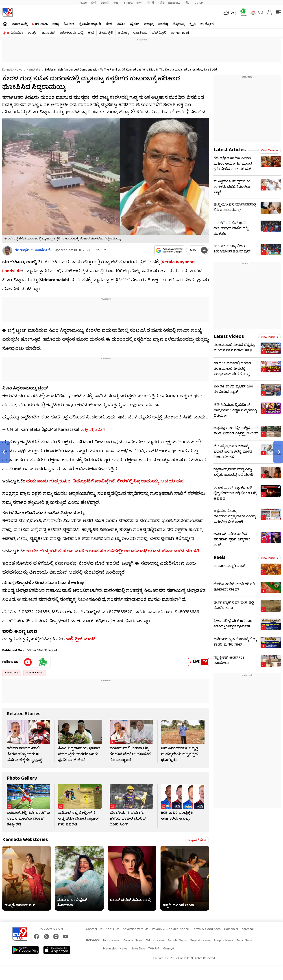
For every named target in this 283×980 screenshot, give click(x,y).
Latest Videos (229, 337)
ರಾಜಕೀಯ (140, 33)
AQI (234, 13)
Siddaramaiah (35, 673)
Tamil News (245, 941)
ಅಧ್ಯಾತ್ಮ (149, 24)
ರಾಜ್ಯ (56, 24)
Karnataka (33, 70)
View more (270, 150)
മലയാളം (174, 3)
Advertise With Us (136, 929)
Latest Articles (230, 150)
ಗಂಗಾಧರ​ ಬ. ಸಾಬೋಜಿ (33, 251)
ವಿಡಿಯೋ (17, 33)
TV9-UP (198, 3)
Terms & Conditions (206, 929)
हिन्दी (94, 3)
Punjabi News (223, 941)
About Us (112, 929)
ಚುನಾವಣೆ (48, 33)
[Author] (7, 251)
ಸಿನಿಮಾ (69, 24)
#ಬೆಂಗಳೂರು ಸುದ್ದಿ (71, 33)
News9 (83, 3)
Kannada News (12, 70)
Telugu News (155, 941)
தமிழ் (161, 3)
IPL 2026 (41, 24)
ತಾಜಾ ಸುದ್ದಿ (20, 24)
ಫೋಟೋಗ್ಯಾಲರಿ (90, 24)
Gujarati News (200, 941)
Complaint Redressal (239, 929)
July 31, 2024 (93, 430)
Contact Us (94, 929)
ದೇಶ (109, 24)
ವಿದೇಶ (121, 24)
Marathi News (133, 941)
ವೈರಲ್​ (135, 24)
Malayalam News (115, 949)
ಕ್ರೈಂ (193, 24)
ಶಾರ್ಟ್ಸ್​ (32, 33)
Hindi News (111, 941)
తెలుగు (105, 3)
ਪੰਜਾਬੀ (150, 3)
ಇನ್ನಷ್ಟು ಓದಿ (197, 840)
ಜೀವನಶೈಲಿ (106, 33)
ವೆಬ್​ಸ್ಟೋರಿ (159, 33)
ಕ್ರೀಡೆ (91, 33)
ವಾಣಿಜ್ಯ (163, 24)
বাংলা (140, 3)
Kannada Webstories (25, 840)
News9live (138, 949)
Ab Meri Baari (180, 33)
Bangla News (177, 941)
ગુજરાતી (128, 3)
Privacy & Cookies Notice (170, 929)
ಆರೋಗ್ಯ (123, 33)
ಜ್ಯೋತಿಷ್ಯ (179, 24)
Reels (220, 558)
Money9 (168, 949)
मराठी (116, 3)
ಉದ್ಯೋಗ (207, 24)
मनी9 (187, 3)
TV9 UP (154, 949)
